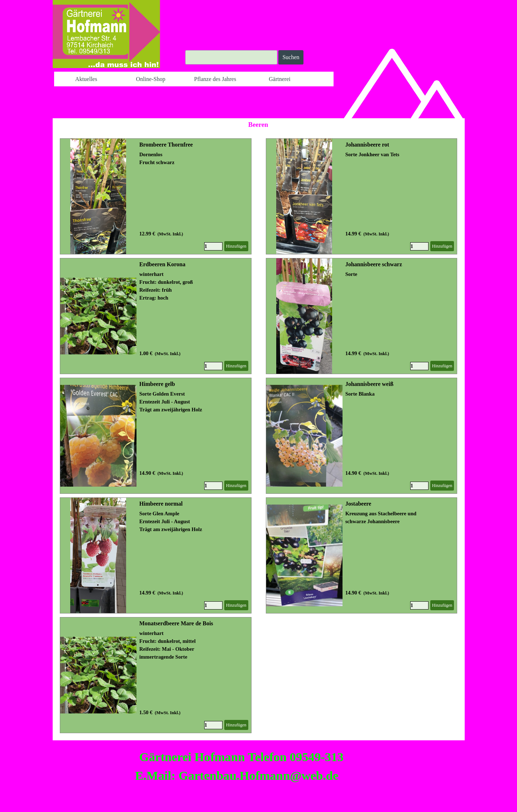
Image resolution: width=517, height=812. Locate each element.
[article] (156, 196)
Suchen (291, 57)
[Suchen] (231, 57)
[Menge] (213, 246)
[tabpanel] (234, 766)
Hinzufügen (236, 246)
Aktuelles (86, 79)
